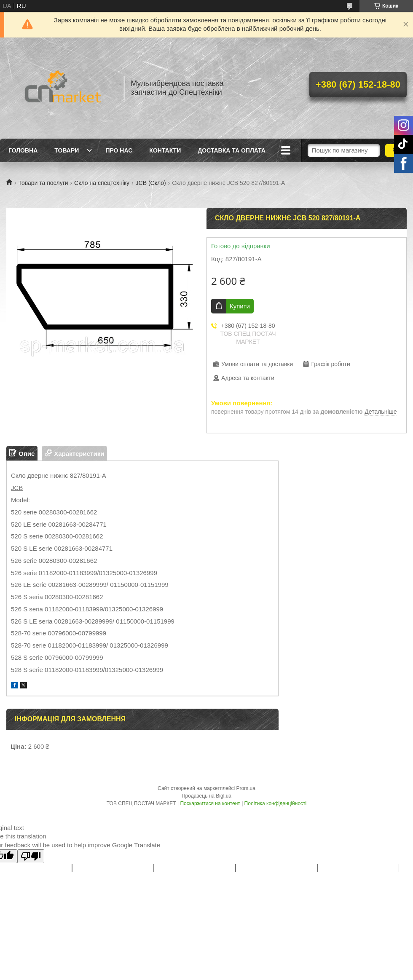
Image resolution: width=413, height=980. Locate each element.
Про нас (119, 150)
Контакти (165, 150)
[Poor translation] (31, 856)
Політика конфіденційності (276, 803)
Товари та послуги (43, 183)
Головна (23, 150)
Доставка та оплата (232, 150)
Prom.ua (246, 788)
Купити (240, 306)
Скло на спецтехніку (102, 183)
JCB (17, 488)
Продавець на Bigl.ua (206, 796)
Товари (67, 150)
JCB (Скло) (151, 183)
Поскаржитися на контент (210, 803)
